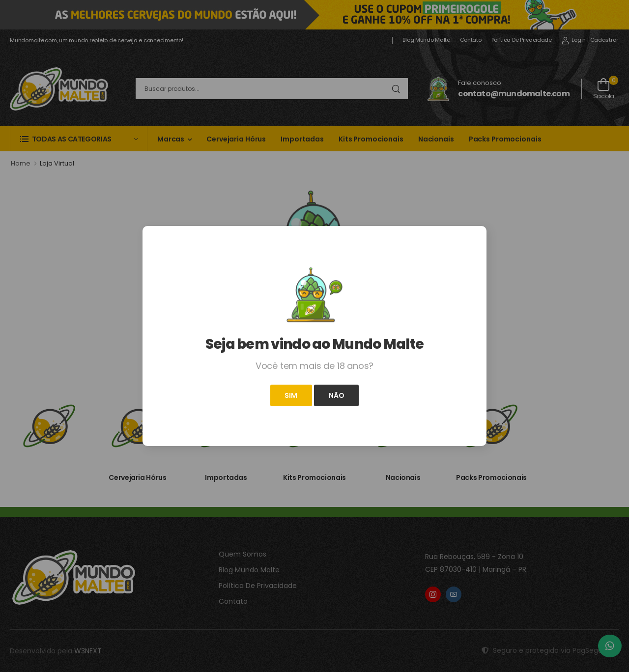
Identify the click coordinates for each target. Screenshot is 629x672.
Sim (291, 395)
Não (337, 395)
